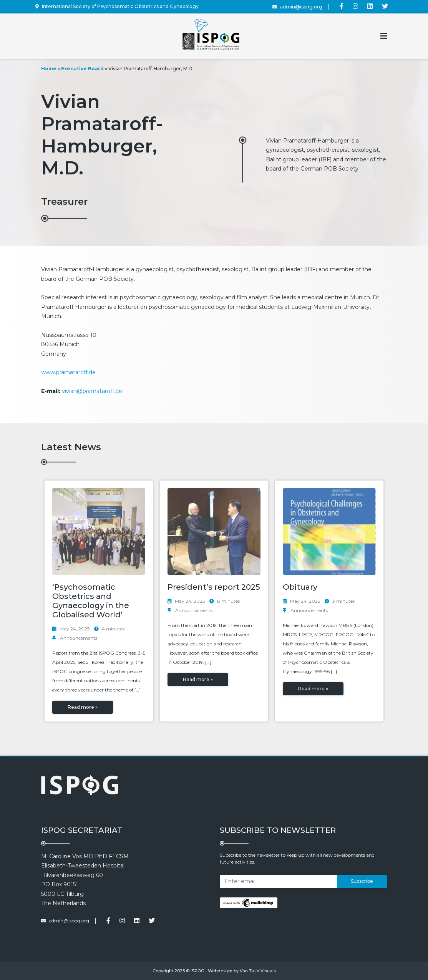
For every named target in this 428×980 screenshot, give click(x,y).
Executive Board (82, 69)
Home (49, 69)
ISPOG (197, 971)
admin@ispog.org (297, 7)
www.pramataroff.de (68, 372)
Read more (83, 707)
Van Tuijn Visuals (258, 971)
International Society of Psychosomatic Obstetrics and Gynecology (117, 6)
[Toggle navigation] (384, 36)
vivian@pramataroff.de (92, 391)
